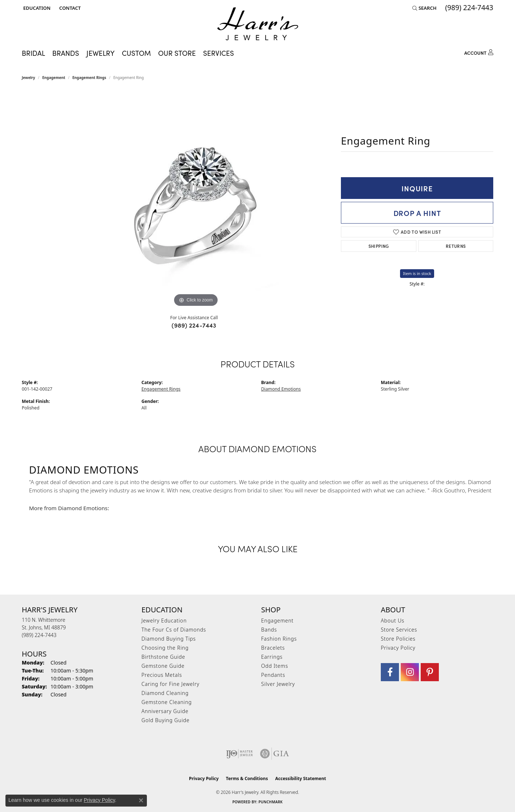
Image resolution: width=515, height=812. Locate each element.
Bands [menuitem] (269, 630)
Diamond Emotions (281, 389)
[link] (69, 8)
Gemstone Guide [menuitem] (163, 666)
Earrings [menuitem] (272, 657)
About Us (393, 621)
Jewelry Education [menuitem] (164, 621)
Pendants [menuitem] (273, 675)
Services (219, 53)
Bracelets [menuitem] (273, 648)
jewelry (28, 78)
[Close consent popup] (141, 800)
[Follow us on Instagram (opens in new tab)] (410, 672)
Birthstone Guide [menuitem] (163, 657)
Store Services (399, 630)
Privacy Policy (398, 648)
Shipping (379, 246)
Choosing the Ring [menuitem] (165, 648)
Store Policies (398, 639)
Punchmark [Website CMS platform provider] (271, 802)
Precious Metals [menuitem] (162, 675)
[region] (196, 200)
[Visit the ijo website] (240, 754)
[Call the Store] (39, 635)
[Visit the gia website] (275, 754)
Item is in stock (417, 273)
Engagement (54, 78)
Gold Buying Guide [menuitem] (165, 720)
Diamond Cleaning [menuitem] (165, 693)
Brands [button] (66, 53)
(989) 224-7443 (194, 325)
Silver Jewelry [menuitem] (278, 684)
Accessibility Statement (301, 778)
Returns (456, 246)
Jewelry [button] (100, 53)
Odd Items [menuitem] (275, 666)
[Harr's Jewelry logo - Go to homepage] (258, 24)
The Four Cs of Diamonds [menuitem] (174, 630)
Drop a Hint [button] (417, 213)
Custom (136, 53)
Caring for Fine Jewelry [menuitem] (170, 684)
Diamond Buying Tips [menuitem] (169, 639)
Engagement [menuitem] (277, 621)
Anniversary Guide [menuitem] (165, 711)
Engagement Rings (89, 78)
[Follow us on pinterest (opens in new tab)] (430, 672)
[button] (36, 8)
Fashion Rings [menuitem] (279, 639)
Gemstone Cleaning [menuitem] (167, 702)
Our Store (177, 53)
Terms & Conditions (247, 778)
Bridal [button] (33, 53)
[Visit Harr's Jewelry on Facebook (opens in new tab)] (390, 672)
